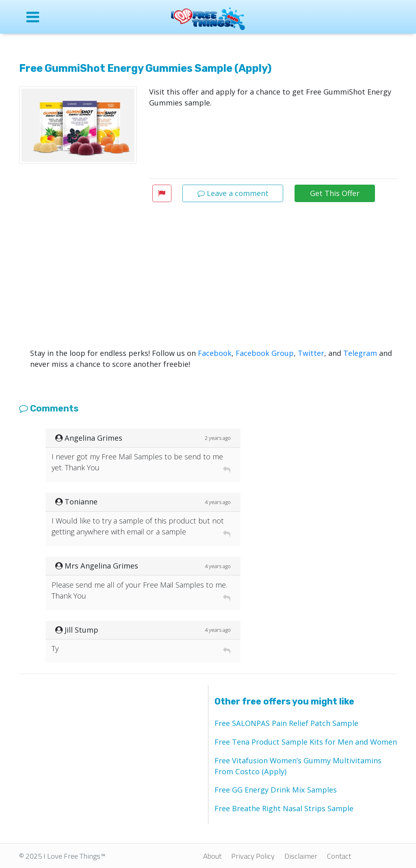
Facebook (215, 353)
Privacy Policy (253, 856)
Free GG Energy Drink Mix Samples (276, 790)
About (212, 856)
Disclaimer (301, 856)
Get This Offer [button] (335, 193)
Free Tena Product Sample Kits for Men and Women (306, 742)
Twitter (311, 353)
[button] (162, 193)
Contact (339, 856)
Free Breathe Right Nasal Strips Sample (284, 808)
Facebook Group (265, 353)
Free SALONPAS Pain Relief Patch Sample (286, 723)
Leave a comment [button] (233, 193)
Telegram (360, 353)
